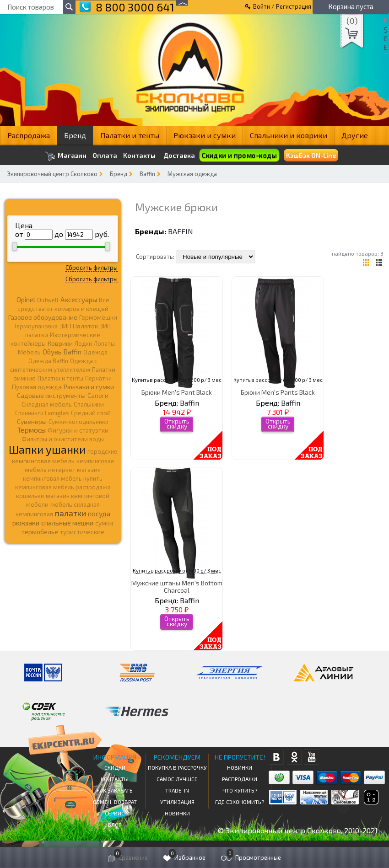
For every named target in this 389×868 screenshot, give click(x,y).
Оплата (105, 155)
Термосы (32, 430)
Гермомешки (98, 317)
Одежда (95, 352)
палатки (70, 513)
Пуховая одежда (37, 387)
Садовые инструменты (51, 395)
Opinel (26, 300)
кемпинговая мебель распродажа (63, 487)
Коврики (60, 343)
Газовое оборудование (43, 317)
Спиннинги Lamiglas (42, 413)
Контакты (139, 155)
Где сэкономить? (240, 802)
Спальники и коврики (289, 135)
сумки (104, 523)
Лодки (83, 343)
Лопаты (104, 343)
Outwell (48, 300)
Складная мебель (47, 404)
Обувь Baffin (62, 352)
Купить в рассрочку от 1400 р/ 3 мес (177, 571)
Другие (355, 135)
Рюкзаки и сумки (205, 135)
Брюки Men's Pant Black (177, 392)
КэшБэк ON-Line (311, 155)
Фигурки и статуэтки (78, 430)
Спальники (89, 404)
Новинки (177, 813)
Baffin (147, 174)
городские (102, 451)
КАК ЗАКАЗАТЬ (115, 790)
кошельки (30, 496)
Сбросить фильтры (92, 268)
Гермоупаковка (36, 326)
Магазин (66, 156)
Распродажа (29, 135)
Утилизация (177, 802)
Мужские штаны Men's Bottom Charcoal (177, 586)
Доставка (179, 155)
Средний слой (91, 413)
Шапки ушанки (47, 449)
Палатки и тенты (130, 135)
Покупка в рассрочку (177, 767)
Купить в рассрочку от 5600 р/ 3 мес (177, 380)
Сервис (115, 813)
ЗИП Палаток (79, 326)
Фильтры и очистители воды (63, 439)
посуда (99, 514)
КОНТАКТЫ (115, 779)
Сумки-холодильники (78, 422)
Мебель (29, 352)
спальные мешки (67, 523)
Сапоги (98, 395)
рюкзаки (26, 523)
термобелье (40, 532)
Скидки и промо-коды (239, 155)
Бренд (75, 135)
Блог (115, 825)
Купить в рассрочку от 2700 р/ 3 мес (278, 380)
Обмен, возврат (115, 802)
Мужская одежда (192, 174)
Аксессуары (79, 300)
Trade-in (177, 790)
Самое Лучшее (177, 779)
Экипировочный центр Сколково (52, 174)
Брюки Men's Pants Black (278, 392)
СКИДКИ (115, 767)
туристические (82, 532)
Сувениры (32, 421)
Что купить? (240, 790)
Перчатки (98, 378)
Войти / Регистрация (282, 6)
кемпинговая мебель (43, 461)
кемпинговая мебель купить (63, 478)
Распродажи (240, 779)
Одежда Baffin (48, 361)
